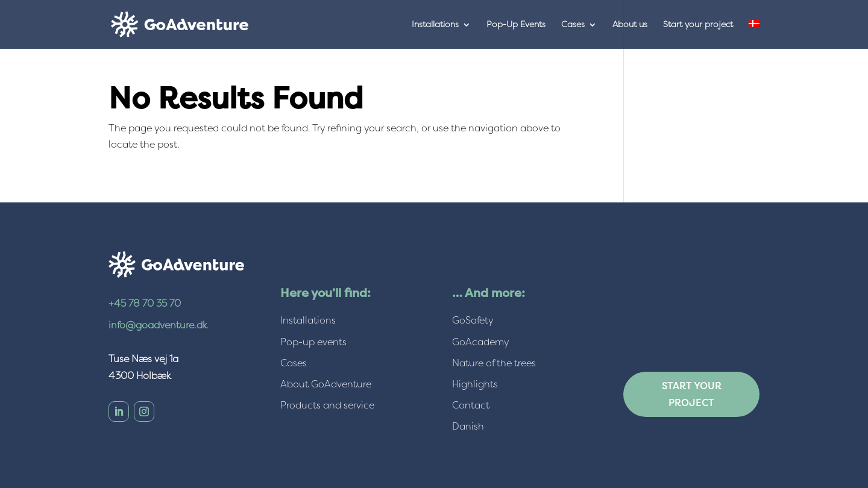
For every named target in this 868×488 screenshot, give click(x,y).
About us (630, 25)
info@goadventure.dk (158, 325)
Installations (435, 25)
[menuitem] (754, 34)
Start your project (698, 25)
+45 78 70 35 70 (145, 303)
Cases (573, 25)
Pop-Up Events (516, 25)
